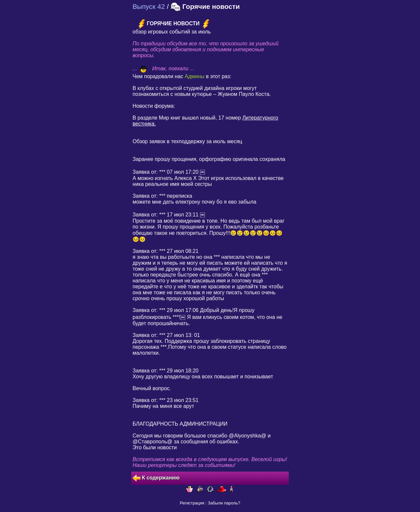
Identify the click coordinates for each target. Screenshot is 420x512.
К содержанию (156, 478)
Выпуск (149, 6)
